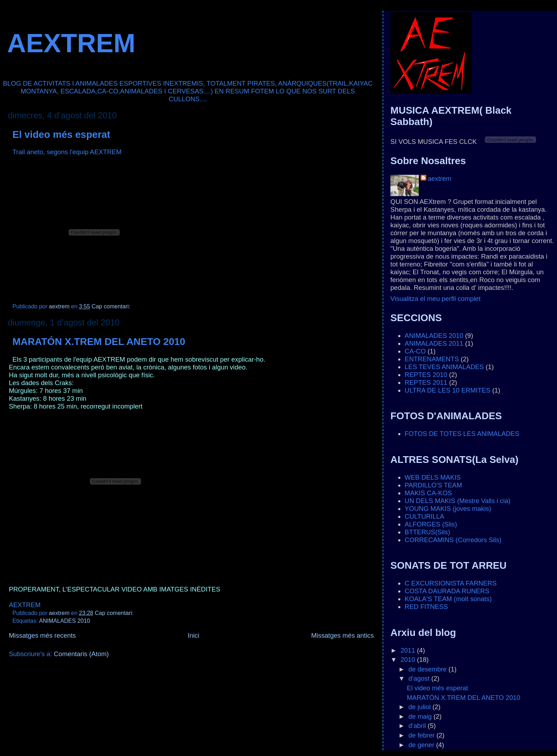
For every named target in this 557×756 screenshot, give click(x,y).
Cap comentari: (112, 306)
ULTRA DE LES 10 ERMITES (447, 390)
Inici (193, 635)
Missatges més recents (42, 635)
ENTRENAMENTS (432, 359)
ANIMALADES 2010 (65, 621)
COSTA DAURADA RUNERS (447, 591)
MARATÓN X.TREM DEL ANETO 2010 (99, 342)
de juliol (421, 707)
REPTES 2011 (426, 382)
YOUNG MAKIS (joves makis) (448, 509)
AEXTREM (71, 43)
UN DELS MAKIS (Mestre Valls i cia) (458, 501)
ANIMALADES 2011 (434, 343)
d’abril (418, 726)
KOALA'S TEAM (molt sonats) (448, 599)
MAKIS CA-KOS (428, 493)
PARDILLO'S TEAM (433, 485)
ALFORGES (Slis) (431, 524)
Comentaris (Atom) (82, 654)
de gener (422, 745)
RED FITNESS (426, 607)
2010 (409, 660)
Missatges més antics (342, 635)
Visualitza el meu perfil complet (436, 299)
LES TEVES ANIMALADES (444, 367)
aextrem (440, 179)
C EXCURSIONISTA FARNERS (451, 583)
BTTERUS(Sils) (427, 532)
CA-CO (415, 351)
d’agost (420, 678)
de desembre (429, 669)
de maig (421, 716)
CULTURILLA (424, 516)
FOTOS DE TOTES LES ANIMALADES (462, 434)
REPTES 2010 (426, 375)
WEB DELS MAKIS (433, 477)
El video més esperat (61, 134)
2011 (409, 650)
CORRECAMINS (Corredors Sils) (453, 540)
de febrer (423, 735)
